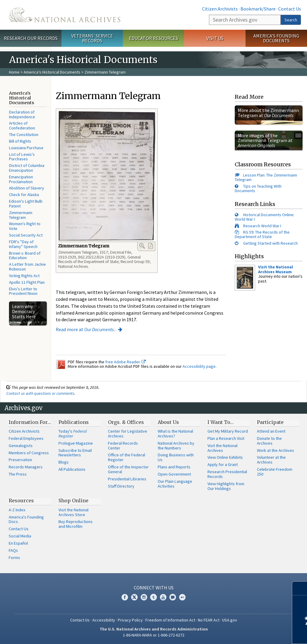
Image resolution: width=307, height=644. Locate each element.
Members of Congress (29, 453)
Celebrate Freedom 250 (275, 472)
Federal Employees (26, 438)
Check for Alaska (24, 195)
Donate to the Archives (269, 441)
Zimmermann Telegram (21, 215)
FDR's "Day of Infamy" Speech (23, 244)
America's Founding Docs (26, 519)
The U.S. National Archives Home (65, 15)
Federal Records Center (123, 446)
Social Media (20, 536)
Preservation (20, 460)
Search (291, 20)
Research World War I (262, 226)
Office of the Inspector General (128, 469)
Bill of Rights (20, 141)
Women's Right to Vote (25, 226)
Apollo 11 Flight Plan (27, 282)
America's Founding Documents (276, 38)
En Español (18, 543)
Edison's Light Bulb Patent (26, 204)
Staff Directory (121, 486)
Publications (74, 422)
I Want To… (221, 422)
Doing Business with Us (176, 457)
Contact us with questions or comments (40, 393)
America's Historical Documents (52, 72)
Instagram (144, 597)
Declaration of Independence (22, 114)
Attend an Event (271, 431)
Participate (270, 422)
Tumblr (153, 597)
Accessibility (104, 620)
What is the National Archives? (175, 434)
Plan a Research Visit (226, 438)
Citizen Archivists (220, 9)
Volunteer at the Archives (271, 460)
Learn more (254, 633)
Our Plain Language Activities (175, 484)
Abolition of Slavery (27, 188)
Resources (21, 500)
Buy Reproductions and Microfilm (76, 524)
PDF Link (151, 246)
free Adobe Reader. (125, 362)
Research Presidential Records (227, 474)
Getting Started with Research (270, 243)
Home (14, 72)
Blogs (64, 462)
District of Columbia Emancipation (27, 168)
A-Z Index (17, 510)
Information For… (30, 422)
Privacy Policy (130, 620)
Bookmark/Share (258, 9)
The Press (18, 474)
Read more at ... (86, 329)
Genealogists (21, 446)
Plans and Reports (174, 467)
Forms (14, 558)
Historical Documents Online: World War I (265, 217)
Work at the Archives (276, 450)
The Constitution (24, 135)
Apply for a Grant (223, 464)
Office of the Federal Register (127, 457)
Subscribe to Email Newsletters (75, 453)
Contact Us (290, 9)
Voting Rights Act (24, 276)
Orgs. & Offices (126, 422)
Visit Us (215, 38)
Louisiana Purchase (26, 148)
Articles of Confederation (22, 125)
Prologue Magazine (76, 443)
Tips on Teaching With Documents (258, 188)
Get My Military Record (228, 431)
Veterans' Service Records (92, 38)
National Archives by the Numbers (176, 446)
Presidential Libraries (127, 479)
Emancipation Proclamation (21, 179)
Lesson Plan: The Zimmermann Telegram (266, 177)
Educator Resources (153, 38)
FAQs (13, 550)
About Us (168, 422)
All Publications (72, 469)
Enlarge (142, 246)
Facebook (125, 597)
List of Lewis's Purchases (22, 157)
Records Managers (26, 467)
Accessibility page (199, 366)
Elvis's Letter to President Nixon (23, 291)
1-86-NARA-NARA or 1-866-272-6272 (154, 635)
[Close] (300, 588)
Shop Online (73, 500)
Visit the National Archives (222, 448)
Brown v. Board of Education (25, 255)
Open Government (174, 474)
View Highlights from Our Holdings (226, 486)
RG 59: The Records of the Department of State (262, 234)
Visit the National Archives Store (73, 512)
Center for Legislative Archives (128, 434)
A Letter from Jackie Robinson (27, 267)
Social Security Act (26, 235)
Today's (73, 434)
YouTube (163, 597)
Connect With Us (154, 588)
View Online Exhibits (225, 457)
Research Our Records (31, 38)
